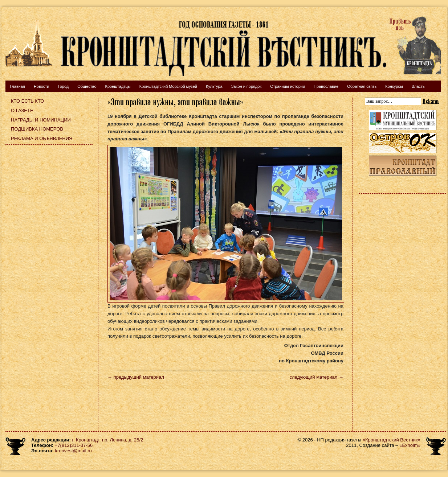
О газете (22, 110)
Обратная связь (362, 86)
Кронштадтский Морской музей (168, 86)
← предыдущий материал (136, 377)
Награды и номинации (41, 120)
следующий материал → (316, 377)
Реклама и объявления (42, 138)
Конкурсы (394, 86)
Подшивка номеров (37, 129)
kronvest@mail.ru (73, 451)
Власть (418, 86)
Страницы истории (288, 86)
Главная (17, 86)
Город (63, 86)
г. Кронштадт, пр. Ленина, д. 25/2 (108, 440)
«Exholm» (410, 445)
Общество (87, 86)
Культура (214, 86)
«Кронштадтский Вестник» (392, 440)
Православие (326, 86)
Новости (42, 86)
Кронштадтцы (118, 86)
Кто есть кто (27, 101)
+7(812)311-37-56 (74, 445)
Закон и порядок (247, 86)
